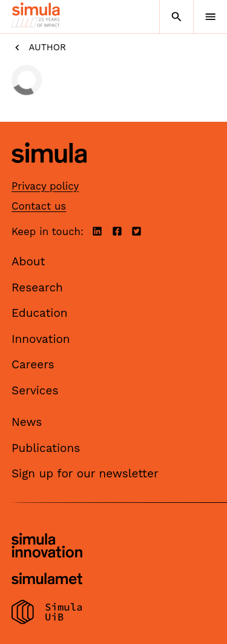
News (27, 422)
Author (39, 48)
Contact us (39, 206)
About (28, 261)
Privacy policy (45, 186)
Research (37, 287)
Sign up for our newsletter (85, 473)
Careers (33, 364)
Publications (46, 448)
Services (35, 390)
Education (40, 313)
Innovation (41, 339)
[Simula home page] (49, 172)
